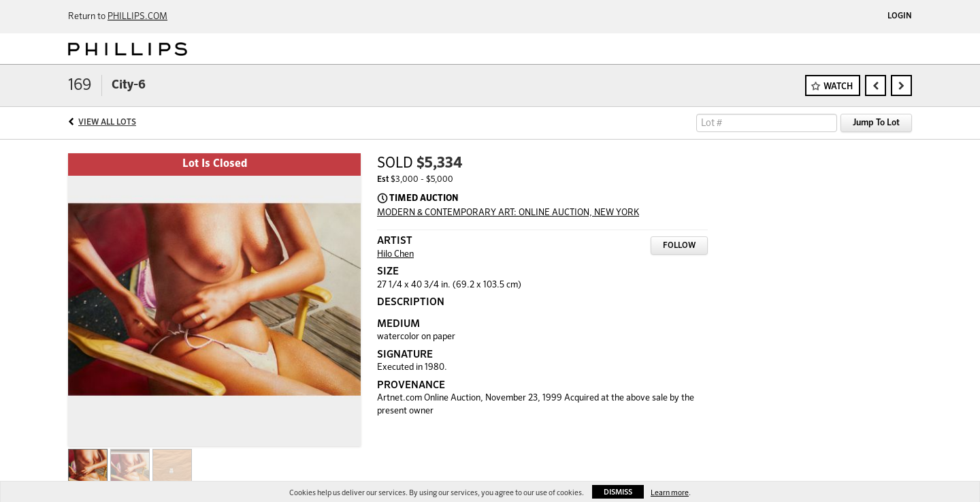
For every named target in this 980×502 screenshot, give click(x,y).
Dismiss (618, 492)
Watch (838, 87)
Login (900, 16)
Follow (679, 246)
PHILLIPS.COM (137, 17)
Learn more (670, 493)
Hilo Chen (395, 254)
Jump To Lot (876, 123)
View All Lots (107, 123)
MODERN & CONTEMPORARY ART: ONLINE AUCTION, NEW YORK (508, 213)
